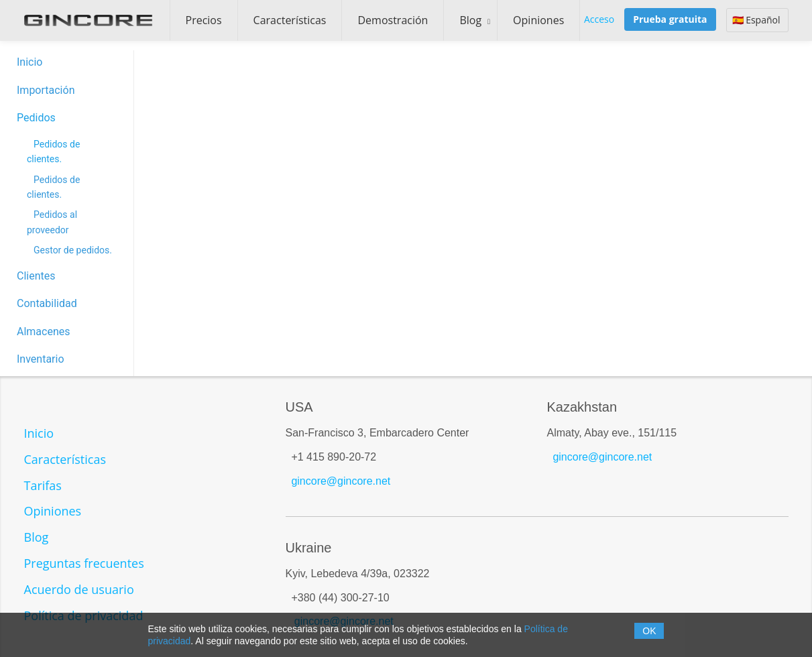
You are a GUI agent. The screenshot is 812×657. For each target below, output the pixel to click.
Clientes (36, 276)
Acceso (599, 19)
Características (290, 20)
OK (649, 631)
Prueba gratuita (670, 19)
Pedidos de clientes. (53, 152)
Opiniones (538, 20)
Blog (470, 20)
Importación (46, 90)
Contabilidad (47, 303)
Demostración (393, 20)
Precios (204, 20)
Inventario (41, 359)
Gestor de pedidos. (73, 250)
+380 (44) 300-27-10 (340, 598)
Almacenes (44, 332)
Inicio (30, 62)
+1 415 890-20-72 (334, 457)
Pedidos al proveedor (52, 222)
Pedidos (36, 118)
